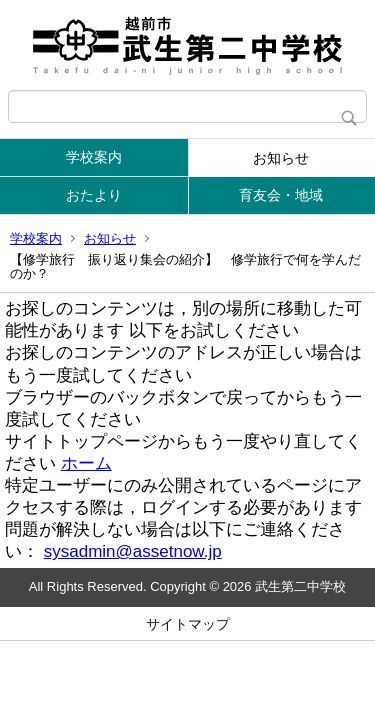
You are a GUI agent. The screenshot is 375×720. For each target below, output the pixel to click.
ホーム (86, 463)
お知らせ (281, 158)
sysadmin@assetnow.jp (133, 551)
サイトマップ (188, 624)
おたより (94, 195)
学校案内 (94, 157)
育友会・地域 (281, 195)
